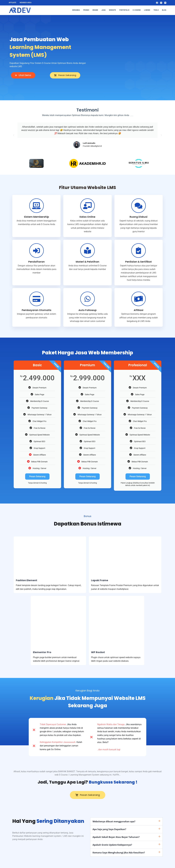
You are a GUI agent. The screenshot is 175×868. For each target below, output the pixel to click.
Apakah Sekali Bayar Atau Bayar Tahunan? (116, 837)
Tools (156, 10)
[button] (14, 135)
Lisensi (147, 10)
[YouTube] (165, 3)
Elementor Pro (42, 652)
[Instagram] (161, 3)
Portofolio (124, 10)
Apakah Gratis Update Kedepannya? (112, 845)
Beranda (76, 10)
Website (112, 10)
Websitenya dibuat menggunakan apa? (114, 821)
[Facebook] (157, 3)
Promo (86, 10)
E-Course (137, 10)
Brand (95, 10)
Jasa (103, 10)
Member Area (26, 3)
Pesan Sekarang (37, 476)
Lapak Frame (100, 580)
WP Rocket (98, 652)
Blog (164, 10)
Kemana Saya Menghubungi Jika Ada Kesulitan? (119, 853)
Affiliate (13, 3)
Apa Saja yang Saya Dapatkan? (109, 829)
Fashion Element (27, 580)
